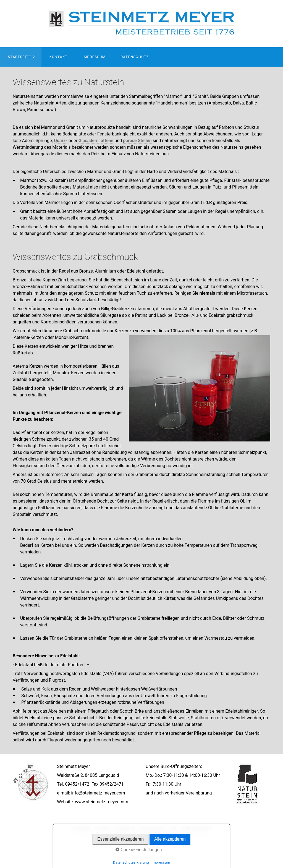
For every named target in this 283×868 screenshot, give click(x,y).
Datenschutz (135, 57)
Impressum (94, 57)
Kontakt (59, 57)
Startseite (19, 57)
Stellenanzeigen (196, 828)
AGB (172, 828)
